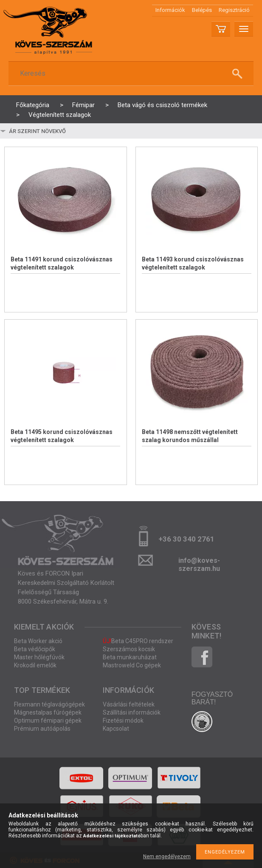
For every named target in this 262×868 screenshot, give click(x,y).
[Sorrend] (58, 131)
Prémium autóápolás (42, 729)
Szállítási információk (132, 712)
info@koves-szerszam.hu (199, 563)
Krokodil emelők (35, 665)
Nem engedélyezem (167, 857)
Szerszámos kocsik (129, 649)
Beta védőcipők (35, 649)
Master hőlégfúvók (39, 657)
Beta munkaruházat (130, 657)
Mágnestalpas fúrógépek (48, 712)
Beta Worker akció (38, 641)
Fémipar (83, 105)
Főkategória (33, 105)
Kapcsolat (116, 729)
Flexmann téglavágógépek (49, 704)
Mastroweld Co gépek (132, 665)
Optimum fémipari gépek (48, 720)
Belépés (202, 10)
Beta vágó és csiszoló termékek (162, 105)
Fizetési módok (123, 720)
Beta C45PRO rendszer (138, 641)
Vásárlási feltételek (129, 704)
